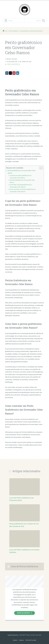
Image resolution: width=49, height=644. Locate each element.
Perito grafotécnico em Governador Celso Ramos (22, 173)
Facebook (14, 637)
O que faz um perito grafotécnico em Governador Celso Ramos (23, 176)
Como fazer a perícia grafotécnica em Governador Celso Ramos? (23, 183)
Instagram (21, 637)
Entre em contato (23, 609)
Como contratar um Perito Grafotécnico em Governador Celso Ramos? (22, 187)
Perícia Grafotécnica (15, 67)
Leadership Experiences (13, 631)
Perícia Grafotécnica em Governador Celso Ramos (23, 179)
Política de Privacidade (32, 637)
